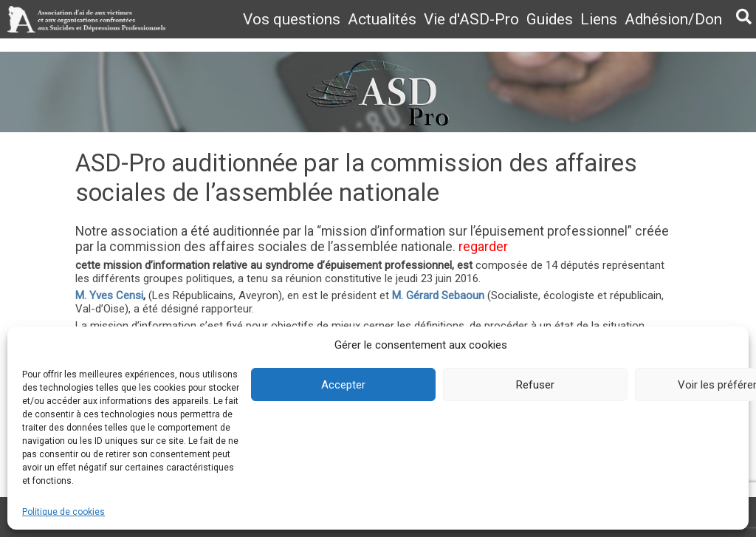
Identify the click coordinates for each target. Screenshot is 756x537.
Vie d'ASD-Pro (471, 19)
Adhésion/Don (673, 19)
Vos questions (292, 19)
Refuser (535, 385)
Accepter (343, 385)
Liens (599, 19)
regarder (483, 247)
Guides (550, 19)
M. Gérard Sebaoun (438, 295)
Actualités (382, 19)
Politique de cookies (63, 512)
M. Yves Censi (109, 295)
